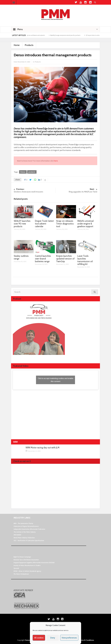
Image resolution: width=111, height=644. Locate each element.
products (32, 172)
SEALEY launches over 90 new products (22, 224)
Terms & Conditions (86, 640)
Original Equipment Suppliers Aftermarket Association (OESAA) (34, 563)
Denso (23, 172)
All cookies (39, 638)
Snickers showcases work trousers (35, 190)
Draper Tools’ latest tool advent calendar (44, 224)
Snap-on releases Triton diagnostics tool (65, 224)
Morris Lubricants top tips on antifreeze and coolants (31, 35)
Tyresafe (16, 568)
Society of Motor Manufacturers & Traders (27, 565)
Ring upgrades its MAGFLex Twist (76, 190)
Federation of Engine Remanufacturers (26, 526)
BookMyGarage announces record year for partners (68, 35)
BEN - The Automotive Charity (23, 523)
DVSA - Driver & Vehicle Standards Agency (27, 571)
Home (17, 45)
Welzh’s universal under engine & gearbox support (85, 224)
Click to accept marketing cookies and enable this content (56, 380)
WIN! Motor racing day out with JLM (43, 448)
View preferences (69, 638)
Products (29, 45)
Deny (53, 638)
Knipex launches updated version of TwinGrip (65, 259)
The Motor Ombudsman (21, 574)
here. (56, 161)
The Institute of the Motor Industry (25, 532)
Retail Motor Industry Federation (24, 538)
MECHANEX (17, 535)
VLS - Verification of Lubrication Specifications (29, 540)
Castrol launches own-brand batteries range (43, 259)
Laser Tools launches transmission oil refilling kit (85, 260)
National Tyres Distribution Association (26, 560)
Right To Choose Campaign (22, 557)
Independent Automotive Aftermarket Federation (29, 529)
